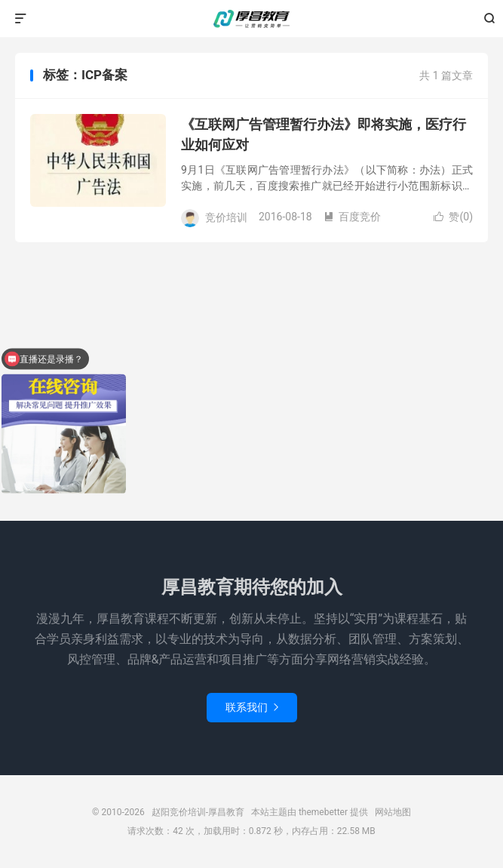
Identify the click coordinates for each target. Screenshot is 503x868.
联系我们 (252, 707)
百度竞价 (352, 217)
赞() (453, 217)
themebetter (323, 812)
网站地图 (393, 812)
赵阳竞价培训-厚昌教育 (252, 19)
